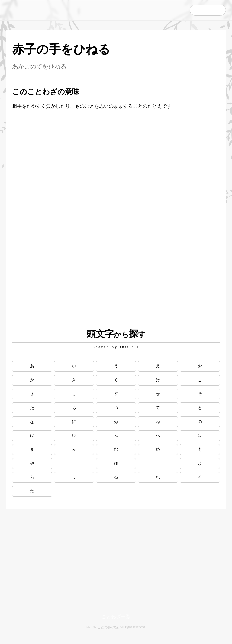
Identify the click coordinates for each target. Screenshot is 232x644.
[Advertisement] (116, 150)
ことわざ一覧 (116, 617)
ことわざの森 (33, 10)
